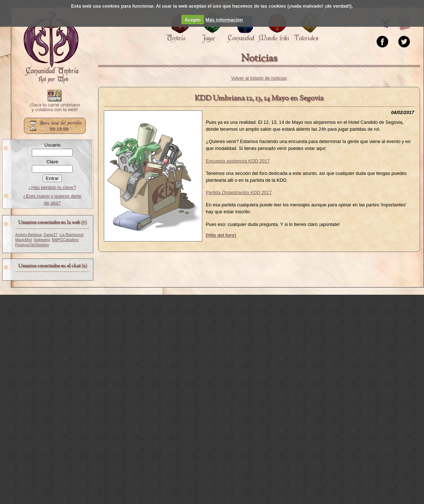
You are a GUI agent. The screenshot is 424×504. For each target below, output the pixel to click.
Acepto (193, 20)
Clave (52, 162)
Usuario (52, 145)
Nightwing (42, 240)
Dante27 (50, 235)
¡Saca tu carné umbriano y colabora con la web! (55, 108)
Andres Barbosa (28, 235)
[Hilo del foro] (221, 235)
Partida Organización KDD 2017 (239, 192)
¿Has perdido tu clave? (52, 187)
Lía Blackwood (71, 235)
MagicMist (24, 240)
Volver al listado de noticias (259, 78)
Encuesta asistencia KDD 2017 (238, 161)
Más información (224, 20)
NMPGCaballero (65, 240)
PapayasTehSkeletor (32, 245)
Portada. (51, 47)
